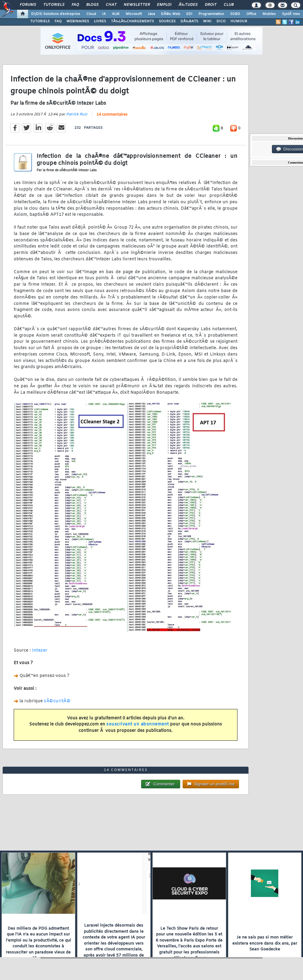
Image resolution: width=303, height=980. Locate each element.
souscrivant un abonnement (138, 724)
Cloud (91, 14)
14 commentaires (112, 115)
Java (151, 14)
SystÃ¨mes (291, 14)
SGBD (235, 14)
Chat (111, 5)
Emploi (164, 5)
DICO (221, 21)
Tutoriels (54, 5)
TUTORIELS (40, 21)
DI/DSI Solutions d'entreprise (56, 14)
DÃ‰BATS (189, 21)
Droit (211, 5)
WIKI (207, 21)
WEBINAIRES (78, 21)
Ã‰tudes (188, 5)
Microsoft (134, 14)
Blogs (92, 5)
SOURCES (167, 21)
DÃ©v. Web (171, 14)
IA (104, 14)
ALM (116, 14)
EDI (189, 14)
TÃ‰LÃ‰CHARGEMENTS (132, 21)
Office (251, 14)
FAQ (75, 5)
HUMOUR (239, 21)
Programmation (211, 14)
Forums (28, 5)
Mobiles (269, 14)
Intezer (40, 651)
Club (229, 5)
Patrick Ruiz (77, 114)
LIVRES (100, 21)
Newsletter (137, 5)
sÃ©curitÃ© (57, 701)
